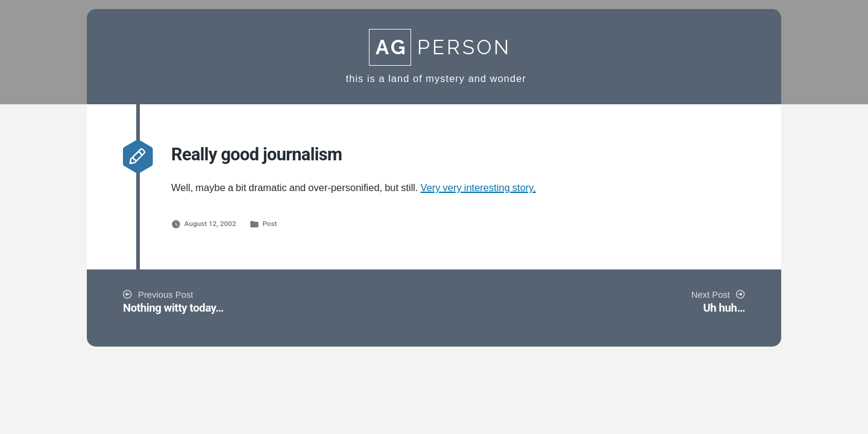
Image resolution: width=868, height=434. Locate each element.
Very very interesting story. (478, 188)
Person (440, 47)
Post (269, 224)
